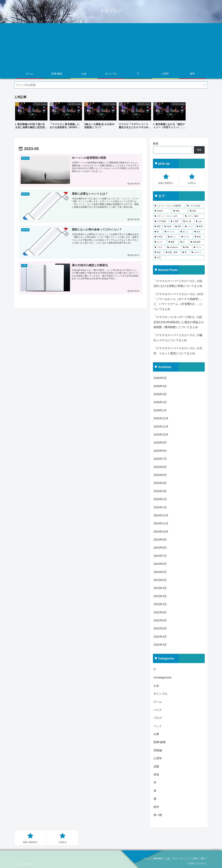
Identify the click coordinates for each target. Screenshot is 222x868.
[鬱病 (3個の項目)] (173, 242)
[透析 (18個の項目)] (158, 227)
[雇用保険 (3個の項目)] (197, 242)
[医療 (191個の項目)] (196, 211)
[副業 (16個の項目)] (178, 227)
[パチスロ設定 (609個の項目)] (195, 206)
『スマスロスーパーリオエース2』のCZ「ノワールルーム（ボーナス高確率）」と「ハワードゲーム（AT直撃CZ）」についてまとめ (179, 302)
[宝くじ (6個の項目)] (186, 232)
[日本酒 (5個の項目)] (160, 237)
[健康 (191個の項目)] (180, 211)
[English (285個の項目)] (162, 211)
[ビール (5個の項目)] (186, 237)
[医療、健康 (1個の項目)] (172, 252)
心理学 (194, 858)
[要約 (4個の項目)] (199, 237)
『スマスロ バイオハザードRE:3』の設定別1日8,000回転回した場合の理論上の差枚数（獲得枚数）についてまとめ (179, 322)
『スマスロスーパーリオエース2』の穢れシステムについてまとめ (178, 338)
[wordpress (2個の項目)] (173, 247)
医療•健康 (156, 858)
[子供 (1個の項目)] (179, 258)
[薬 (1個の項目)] (185, 252)
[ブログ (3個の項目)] (159, 247)
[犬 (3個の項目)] (184, 242)
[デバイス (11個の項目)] (171, 232)
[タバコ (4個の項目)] (160, 242)
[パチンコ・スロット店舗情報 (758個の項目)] (169, 206)
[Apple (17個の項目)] (168, 227)
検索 (156, 144)
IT (187, 858)
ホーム (145, 858)
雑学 (203, 858)
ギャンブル (177, 858)
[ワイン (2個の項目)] (198, 247)
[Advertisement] (111, 46)
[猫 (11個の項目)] (158, 232)
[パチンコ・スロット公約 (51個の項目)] (168, 216)
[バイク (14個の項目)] (189, 227)
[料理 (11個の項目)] (200, 227)
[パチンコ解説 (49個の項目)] (194, 216)
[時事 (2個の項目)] (187, 247)
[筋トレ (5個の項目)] (173, 237)
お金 (166, 858)
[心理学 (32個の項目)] (175, 221)
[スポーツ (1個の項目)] (197, 252)
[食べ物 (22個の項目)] (188, 221)
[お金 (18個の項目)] (199, 221)
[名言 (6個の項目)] (199, 232)
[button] (205, 85)
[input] (111, 85)
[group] (31, 117)
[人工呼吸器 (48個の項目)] (161, 221)
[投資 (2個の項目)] (158, 252)
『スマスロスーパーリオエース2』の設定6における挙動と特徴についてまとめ (178, 283)
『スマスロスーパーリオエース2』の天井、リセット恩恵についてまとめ (178, 351)
